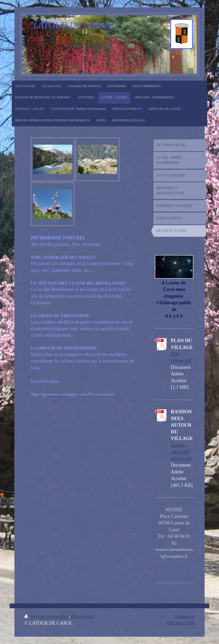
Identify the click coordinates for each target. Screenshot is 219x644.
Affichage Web (180, 623)
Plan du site (82, 617)
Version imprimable (47, 617)
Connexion (184, 617)
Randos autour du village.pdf (181, 452)
